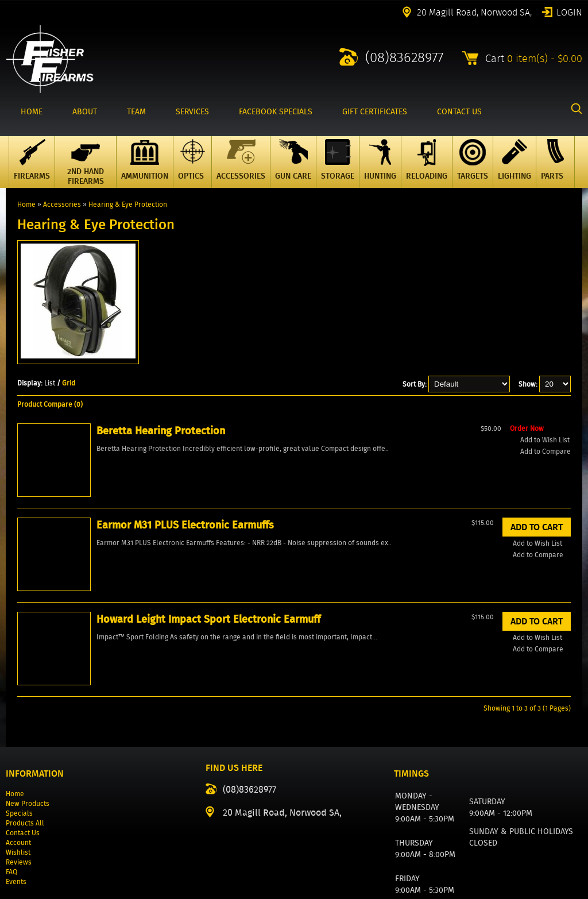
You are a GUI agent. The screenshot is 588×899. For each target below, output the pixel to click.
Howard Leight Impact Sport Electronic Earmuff (294, 522)
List (50, 383)
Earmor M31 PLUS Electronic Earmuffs (186, 514)
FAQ (11, 790)
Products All (25, 741)
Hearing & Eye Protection (128, 204)
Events (16, 799)
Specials (19, 731)
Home (26, 204)
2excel (572, 892)
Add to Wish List (64, 563)
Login (569, 11)
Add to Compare (64, 575)
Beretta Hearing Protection (66, 514)
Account (18, 760)
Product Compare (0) (50, 404)
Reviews (19, 780)
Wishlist (18, 770)
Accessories (62, 204)
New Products (28, 721)
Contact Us (23, 751)
